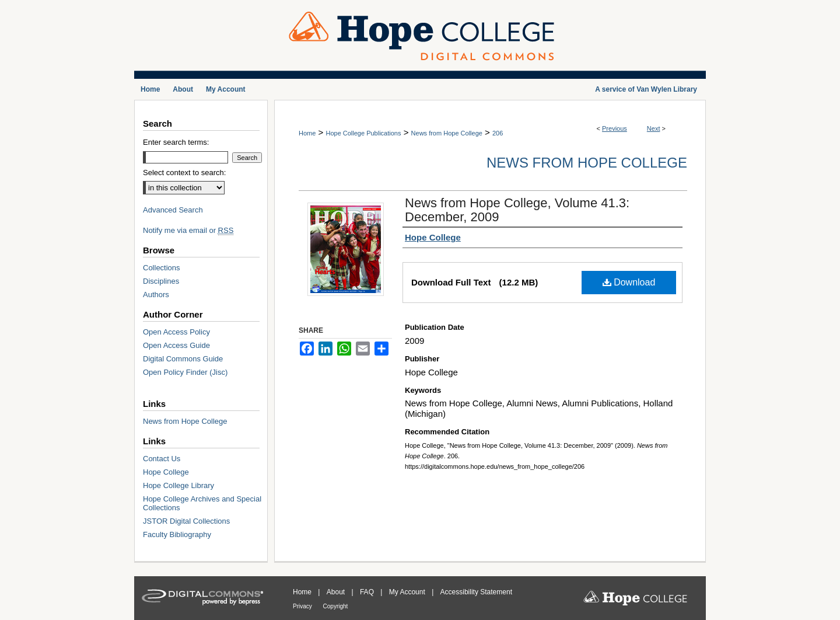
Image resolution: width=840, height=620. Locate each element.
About (337, 592)
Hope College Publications (363, 133)
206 (498, 133)
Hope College (166, 472)
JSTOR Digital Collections (186, 521)
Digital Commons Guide (183, 359)
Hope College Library (178, 485)
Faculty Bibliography (177, 534)
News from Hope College (447, 133)
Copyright (336, 606)
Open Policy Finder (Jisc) (185, 372)
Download (629, 282)
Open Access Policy (176, 332)
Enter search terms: (176, 142)
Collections (162, 268)
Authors (156, 295)
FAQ (368, 592)
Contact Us (162, 459)
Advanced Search (173, 210)
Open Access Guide (176, 345)
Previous (615, 128)
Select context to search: (184, 173)
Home (307, 133)
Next (654, 128)
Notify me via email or (188, 230)
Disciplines (161, 281)
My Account (408, 592)
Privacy (303, 606)
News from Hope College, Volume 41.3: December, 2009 (517, 210)
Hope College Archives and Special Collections (202, 503)
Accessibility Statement (476, 592)
